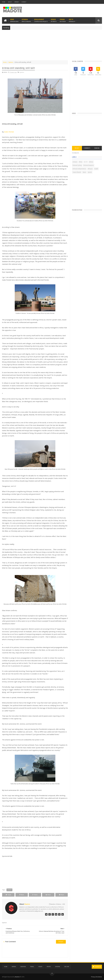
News (14, 20)
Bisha (81, 162)
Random (97, 148)
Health (96, 169)
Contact (24, 2)
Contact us (97, 967)
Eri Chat (67, 967)
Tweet (8, 895)
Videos (54, 20)
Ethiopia (90, 169)
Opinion (26, 20)
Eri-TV (72, 20)
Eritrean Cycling (77, 165)
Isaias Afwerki (77, 172)
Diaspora (23, 967)
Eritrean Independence (79, 169)
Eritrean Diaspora (89, 165)
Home (4, 2)
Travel (32, 967)
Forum (63, 20)
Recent (77, 148)
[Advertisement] (52, 46)
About (10, 2)
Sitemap (17, 2)
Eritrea (91, 162)
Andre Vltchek (9, 132)
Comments (87, 148)
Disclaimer (99, 977)
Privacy (93, 977)
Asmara (75, 162)
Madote (17, 977)
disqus (61, 942)
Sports (90, 172)
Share (22, 895)
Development (41, 20)
